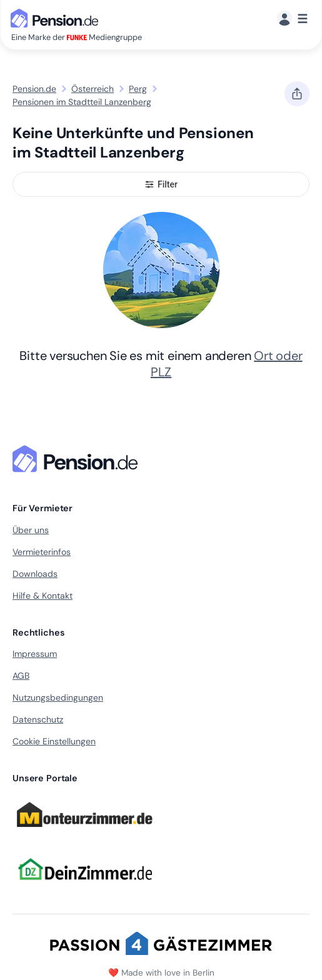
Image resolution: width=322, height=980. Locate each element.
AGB (21, 676)
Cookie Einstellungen (54, 741)
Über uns (31, 530)
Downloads (35, 574)
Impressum (35, 654)
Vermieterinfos (42, 552)
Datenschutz (38, 719)
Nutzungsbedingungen (58, 697)
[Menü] (292, 19)
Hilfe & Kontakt (43, 596)
